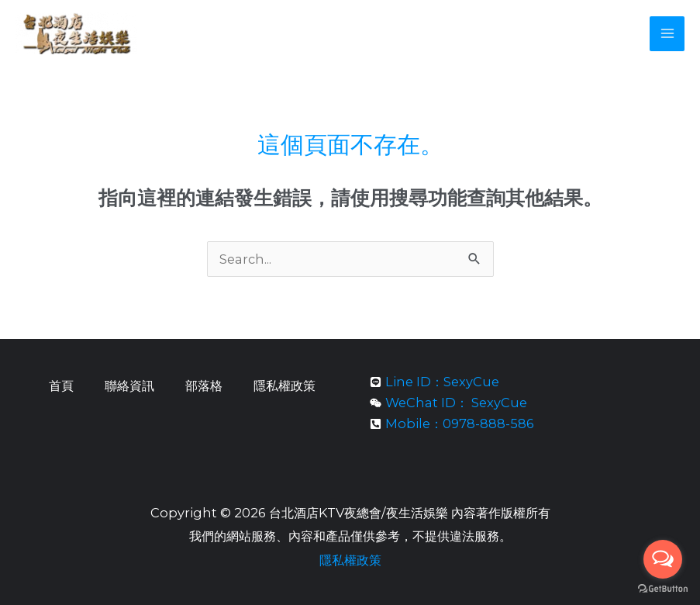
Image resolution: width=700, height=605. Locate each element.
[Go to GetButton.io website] (663, 589)
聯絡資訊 (129, 385)
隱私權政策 (284, 385)
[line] (434, 382)
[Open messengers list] (663, 559)
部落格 (204, 385)
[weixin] (448, 403)
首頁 (61, 385)
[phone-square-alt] (452, 424)
